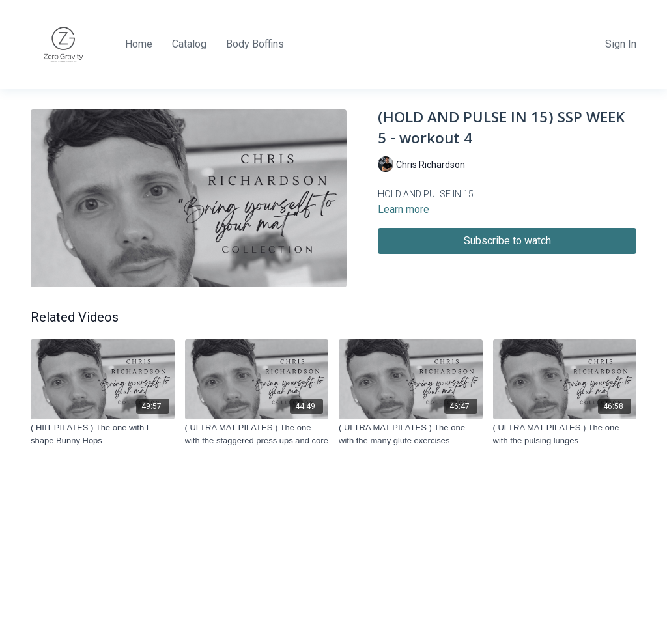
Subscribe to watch (507, 241)
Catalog (189, 44)
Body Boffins (255, 44)
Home (139, 44)
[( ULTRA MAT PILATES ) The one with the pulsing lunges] (565, 434)
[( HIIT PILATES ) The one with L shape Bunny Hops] (103, 434)
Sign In (621, 44)
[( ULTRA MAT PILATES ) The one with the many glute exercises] (411, 434)
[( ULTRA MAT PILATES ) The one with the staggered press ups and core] (257, 434)
